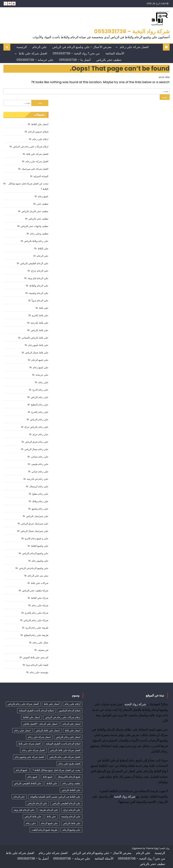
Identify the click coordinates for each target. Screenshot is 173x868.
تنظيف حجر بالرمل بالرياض (35, 211)
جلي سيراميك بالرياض (37, 516)
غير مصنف (43, 650)
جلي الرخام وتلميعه (39, 293)
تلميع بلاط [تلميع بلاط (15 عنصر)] (48, 777)
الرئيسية (22, 47)
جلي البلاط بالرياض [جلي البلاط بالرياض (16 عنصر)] (71, 790)
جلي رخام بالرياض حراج (36, 427)
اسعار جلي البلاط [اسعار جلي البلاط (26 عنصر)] (31, 717)
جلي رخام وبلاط (40, 501)
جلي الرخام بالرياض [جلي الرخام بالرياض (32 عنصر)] (37, 803)
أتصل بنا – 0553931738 (75, 60)
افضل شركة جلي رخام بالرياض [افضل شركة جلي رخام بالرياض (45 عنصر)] (65, 757)
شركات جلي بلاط (40, 583)
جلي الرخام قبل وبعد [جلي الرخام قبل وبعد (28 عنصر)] (24, 810)
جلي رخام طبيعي (40, 464)
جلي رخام (43, 382)
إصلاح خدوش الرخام (38, 132)
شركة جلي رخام (40, 605)
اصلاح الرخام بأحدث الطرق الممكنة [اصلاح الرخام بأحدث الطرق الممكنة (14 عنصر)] (63, 744)
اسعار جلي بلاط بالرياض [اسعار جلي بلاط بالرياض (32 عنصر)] (48, 730)
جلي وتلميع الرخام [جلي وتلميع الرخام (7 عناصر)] (71, 830)
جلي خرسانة (42, 375)
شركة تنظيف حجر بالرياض (35, 590)
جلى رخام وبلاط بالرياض (36, 241)
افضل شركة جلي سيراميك (35, 169)
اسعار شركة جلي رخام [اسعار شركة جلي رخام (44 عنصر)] (39, 737)
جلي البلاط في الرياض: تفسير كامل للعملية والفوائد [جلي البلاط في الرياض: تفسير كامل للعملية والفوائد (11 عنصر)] (55, 797)
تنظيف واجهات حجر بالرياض (35, 226)
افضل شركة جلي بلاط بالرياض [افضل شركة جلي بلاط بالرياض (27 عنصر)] (65, 750)
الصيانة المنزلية (41, 176)
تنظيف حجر (43, 204)
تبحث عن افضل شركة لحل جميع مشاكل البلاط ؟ (28, 186)
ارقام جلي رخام (40, 139)
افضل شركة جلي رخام (134, 47)
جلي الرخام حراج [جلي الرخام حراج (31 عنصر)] (72, 810)
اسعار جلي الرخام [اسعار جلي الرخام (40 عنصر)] (72, 724)
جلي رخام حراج (40, 434)
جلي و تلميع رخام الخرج (37, 538)
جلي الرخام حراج (40, 271)
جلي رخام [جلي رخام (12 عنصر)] (31, 823)
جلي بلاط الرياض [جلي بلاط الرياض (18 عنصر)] (33, 816)
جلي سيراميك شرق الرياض (35, 524)
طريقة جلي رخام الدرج (37, 628)
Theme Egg (152, 848)
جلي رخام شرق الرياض (37, 442)
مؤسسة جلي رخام (39, 672)
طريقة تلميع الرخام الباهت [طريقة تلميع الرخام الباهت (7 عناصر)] (44, 830)
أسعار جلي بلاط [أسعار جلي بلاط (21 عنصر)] (52, 704)
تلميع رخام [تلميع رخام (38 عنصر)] (33, 777)
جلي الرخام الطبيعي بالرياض (34, 263)
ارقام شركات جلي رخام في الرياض (31, 147)
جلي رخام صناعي (40, 457)
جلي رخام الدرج (40, 390)
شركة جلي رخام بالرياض (36, 620)
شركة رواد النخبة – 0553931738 (132, 31)
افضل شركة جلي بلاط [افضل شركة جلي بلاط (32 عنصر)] (29, 744)
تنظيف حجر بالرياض (109, 60)
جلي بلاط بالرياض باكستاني (35, 338)
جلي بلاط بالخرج (40, 315)
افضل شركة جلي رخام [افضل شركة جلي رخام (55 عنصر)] (33, 750)
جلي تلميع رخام (41, 367)
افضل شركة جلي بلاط (33, 53)
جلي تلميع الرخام (40, 360)
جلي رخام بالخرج (40, 412)
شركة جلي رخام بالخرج (37, 613)
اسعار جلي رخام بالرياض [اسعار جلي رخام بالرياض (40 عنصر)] (68, 737)
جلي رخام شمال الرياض (36, 449)
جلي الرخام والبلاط (39, 286)
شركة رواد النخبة (135, 704)
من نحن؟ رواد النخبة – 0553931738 (76, 53)
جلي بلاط (44, 308)
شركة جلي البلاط (40, 598)
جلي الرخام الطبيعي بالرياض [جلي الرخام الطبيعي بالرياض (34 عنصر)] (66, 803)
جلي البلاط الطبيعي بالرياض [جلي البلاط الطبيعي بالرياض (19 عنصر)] (28, 783)
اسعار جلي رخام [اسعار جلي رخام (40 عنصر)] (22, 730)
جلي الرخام (40, 47)
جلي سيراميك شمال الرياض (34, 531)
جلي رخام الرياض (39, 397)
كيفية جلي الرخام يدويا (37, 665)
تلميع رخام (43, 196)
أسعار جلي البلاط (40, 124)
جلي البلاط (43, 248)
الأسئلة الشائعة (115, 53)
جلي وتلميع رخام (40, 561)
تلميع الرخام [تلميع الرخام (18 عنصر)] (22, 770)
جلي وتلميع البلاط (40, 546)
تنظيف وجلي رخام (39, 234)
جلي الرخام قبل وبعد (38, 278)
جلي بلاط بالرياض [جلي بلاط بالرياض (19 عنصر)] (72, 823)
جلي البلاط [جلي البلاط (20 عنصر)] (52, 783)
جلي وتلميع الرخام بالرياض (35, 553)
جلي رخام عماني (40, 472)
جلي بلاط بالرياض (39, 330)
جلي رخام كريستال (39, 486)
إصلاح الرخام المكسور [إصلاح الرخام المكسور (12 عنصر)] (70, 710)
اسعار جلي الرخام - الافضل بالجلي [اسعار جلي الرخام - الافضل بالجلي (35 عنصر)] (40, 724)
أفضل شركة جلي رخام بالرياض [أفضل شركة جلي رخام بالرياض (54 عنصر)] (23, 704)
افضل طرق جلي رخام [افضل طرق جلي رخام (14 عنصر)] (69, 764)
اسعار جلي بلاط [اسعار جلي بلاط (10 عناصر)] (73, 730)
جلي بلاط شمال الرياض (37, 353)
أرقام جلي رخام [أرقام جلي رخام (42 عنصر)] (73, 704)
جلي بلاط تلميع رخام (38, 345)
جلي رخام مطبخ (40, 494)
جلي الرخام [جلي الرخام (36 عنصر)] (19, 797)
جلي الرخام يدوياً (40, 300)
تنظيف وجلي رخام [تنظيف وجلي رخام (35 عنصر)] (71, 783)
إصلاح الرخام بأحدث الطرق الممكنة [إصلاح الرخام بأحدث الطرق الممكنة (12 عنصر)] (36, 710)
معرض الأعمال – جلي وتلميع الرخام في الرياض (82, 47)
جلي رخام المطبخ (40, 405)
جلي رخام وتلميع (40, 509)
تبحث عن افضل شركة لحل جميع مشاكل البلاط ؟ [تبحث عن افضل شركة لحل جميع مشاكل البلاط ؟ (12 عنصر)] (57, 770)
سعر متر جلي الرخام (38, 576)
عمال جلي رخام (40, 643)
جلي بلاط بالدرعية (39, 323)
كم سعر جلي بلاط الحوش (36, 657)
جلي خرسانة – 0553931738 (35, 60)
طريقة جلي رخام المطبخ (36, 635)
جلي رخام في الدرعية (38, 479)
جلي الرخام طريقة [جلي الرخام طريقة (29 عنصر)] (49, 810)
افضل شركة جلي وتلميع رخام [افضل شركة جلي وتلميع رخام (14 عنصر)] (30, 757)
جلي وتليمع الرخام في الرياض (34, 568)
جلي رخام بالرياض (39, 419)
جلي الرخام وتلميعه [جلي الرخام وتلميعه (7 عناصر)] (71, 816)
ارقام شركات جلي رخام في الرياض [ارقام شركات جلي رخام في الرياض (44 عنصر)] (63, 717)
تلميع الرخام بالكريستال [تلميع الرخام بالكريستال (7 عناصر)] (69, 777)
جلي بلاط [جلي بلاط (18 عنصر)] (51, 816)
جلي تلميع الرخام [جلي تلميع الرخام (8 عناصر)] (49, 823)
